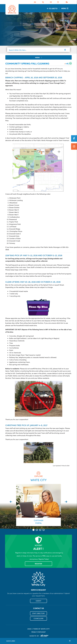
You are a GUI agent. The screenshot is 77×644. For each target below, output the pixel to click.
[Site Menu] (38, 57)
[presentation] (11, 502)
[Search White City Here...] (38, 50)
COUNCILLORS (38, 618)
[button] (33, 530)
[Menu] (65, 8)
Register (38, 564)
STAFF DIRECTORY (38, 613)
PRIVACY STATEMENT (38, 632)
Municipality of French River (12, 9)
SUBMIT (38, 601)
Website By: (39, 636)
